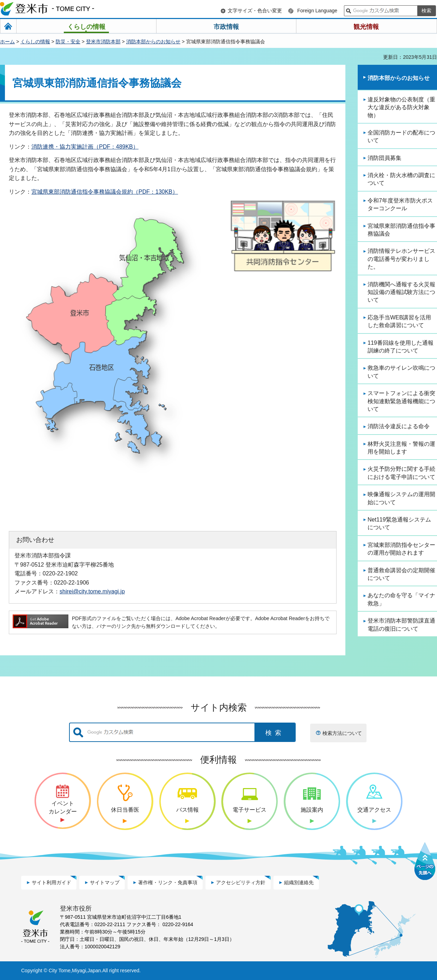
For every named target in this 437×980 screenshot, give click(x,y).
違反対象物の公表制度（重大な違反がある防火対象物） (401, 107)
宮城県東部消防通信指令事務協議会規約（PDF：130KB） (105, 192)
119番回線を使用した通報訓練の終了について (401, 347)
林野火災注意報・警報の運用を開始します (401, 448)
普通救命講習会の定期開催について (401, 574)
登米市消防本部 (103, 42)
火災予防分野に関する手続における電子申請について (401, 473)
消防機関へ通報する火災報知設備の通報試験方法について (401, 292)
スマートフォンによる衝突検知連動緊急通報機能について (401, 401)
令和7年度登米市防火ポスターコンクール (400, 204)
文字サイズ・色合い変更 (255, 11)
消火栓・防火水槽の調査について (401, 179)
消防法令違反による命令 (399, 426)
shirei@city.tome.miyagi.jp (92, 591)
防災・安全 (68, 42)
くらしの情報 (35, 42)
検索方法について (342, 733)
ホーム (7, 42)
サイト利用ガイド (51, 882)
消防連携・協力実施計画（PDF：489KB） (85, 147)
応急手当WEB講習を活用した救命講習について (399, 321)
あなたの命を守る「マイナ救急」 (401, 599)
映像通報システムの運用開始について (401, 498)
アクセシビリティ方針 (241, 882)
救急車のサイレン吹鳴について (401, 372)
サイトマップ (105, 882)
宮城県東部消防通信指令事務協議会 (401, 230)
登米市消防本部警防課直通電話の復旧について (401, 625)
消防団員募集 (384, 158)
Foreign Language (317, 11)
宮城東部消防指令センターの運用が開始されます (401, 549)
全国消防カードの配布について (401, 136)
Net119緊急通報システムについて (399, 523)
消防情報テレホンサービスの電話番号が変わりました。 (401, 259)
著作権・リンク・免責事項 (168, 882)
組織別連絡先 (299, 882)
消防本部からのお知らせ (153, 42)
